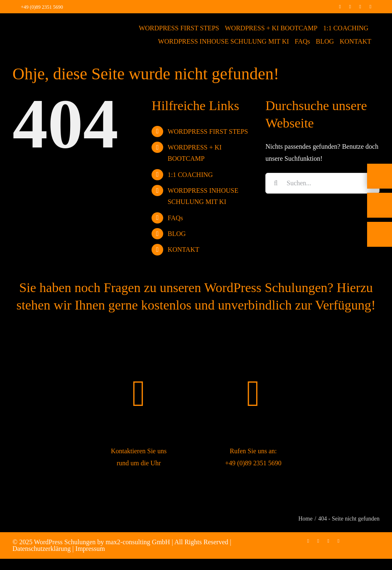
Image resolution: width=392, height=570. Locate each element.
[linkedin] (360, 7)
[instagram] (350, 7)
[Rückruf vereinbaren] (380, 242)
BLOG (177, 234)
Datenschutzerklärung (42, 549)
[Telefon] (380, 184)
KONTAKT (184, 249)
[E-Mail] (380, 213)
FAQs (175, 218)
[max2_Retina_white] (39, 25)
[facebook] (340, 7)
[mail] (370, 7)
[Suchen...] (322, 183)
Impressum (90, 549)
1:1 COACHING (190, 175)
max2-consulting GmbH (138, 542)
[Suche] (276, 183)
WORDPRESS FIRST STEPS (208, 131)
